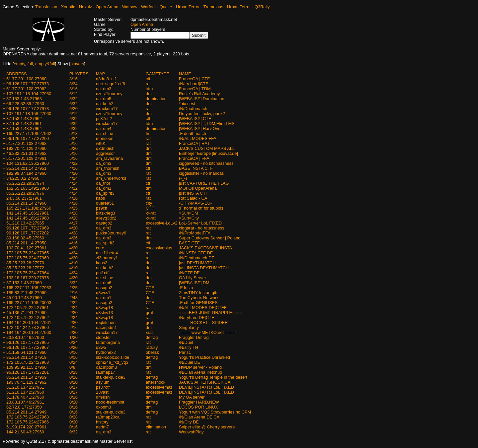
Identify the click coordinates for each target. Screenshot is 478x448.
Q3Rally (262, 7)
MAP (101, 74)
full (30, 64)
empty (19, 64)
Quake (166, 7)
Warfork (148, 7)
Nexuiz (85, 7)
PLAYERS (79, 74)
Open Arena (107, 7)
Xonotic (68, 7)
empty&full (45, 64)
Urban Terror (188, 7)
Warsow (130, 7)
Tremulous (213, 7)
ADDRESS (17, 74)
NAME (185, 74)
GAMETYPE (158, 74)
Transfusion (46, 7)
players (77, 64)
